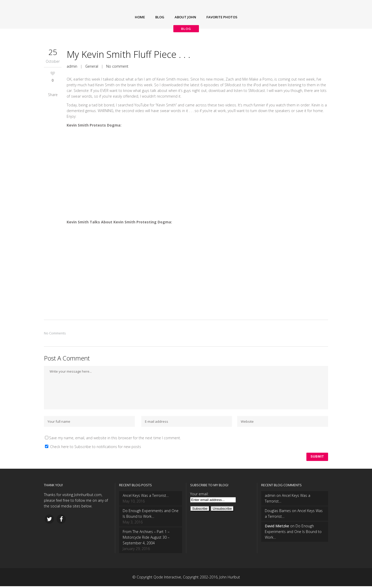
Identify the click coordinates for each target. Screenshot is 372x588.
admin (72, 66)
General (92, 66)
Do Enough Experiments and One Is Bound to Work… (151, 515)
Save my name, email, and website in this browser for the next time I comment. (115, 438)
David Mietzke (277, 528)
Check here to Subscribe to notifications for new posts (93, 447)
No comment (117, 66)
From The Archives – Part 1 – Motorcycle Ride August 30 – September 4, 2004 (146, 539)
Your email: (199, 496)
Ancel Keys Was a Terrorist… (146, 497)
